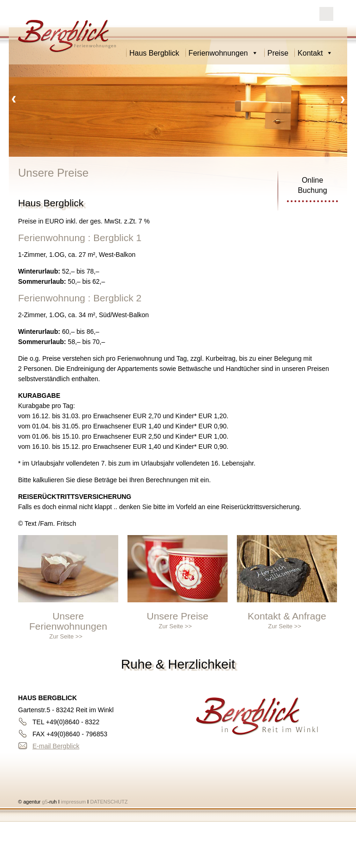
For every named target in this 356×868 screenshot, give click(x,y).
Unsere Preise (177, 616)
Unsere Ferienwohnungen (68, 621)
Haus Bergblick (154, 53)
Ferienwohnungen (223, 53)
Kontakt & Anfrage (287, 616)
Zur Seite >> (66, 636)
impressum (74, 802)
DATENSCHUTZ (109, 802)
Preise (278, 53)
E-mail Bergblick (56, 746)
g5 (44, 802)
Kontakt (315, 53)
